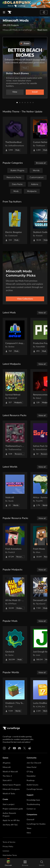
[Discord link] (19, 748)
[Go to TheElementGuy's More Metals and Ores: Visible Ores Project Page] (15, 439)
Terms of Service (9, 842)
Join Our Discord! (34, 763)
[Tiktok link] (9, 748)
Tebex (29, 828)
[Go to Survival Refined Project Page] (15, 388)
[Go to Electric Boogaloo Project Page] (15, 225)
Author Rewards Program (9, 815)
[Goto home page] (10, 12)
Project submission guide (13, 809)
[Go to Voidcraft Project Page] (15, 491)
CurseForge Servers (35, 789)
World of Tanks (9, 794)
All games (7, 763)
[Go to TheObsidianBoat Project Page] (15, 135)
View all (42, 313)
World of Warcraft (10, 772)
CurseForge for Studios (36, 824)
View (15, 92)
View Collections (25, 299)
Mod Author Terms (10, 855)
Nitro (29, 833)
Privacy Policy (8, 847)
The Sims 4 (7, 776)
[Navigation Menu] (4, 12)
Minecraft (7, 767)
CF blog (30, 772)
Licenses (6, 851)
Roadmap (31, 781)
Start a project (9, 804)
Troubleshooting (33, 804)
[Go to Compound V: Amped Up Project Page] (15, 336)
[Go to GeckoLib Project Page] (15, 645)
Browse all (41, 163)
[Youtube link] (14, 748)
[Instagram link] (4, 748)
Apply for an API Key (11, 820)
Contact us (31, 809)
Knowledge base (33, 800)
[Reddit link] (30, 748)
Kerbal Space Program (12, 785)
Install (35, 92)
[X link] (25, 748)
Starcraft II (7, 781)
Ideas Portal (31, 767)
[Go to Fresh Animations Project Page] (15, 542)
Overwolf (30, 820)
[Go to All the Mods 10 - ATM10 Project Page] (15, 593)
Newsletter (31, 776)
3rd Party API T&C (10, 825)
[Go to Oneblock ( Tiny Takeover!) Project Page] (15, 696)
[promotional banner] (25, 4)
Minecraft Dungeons (11, 789)
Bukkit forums (32, 785)
